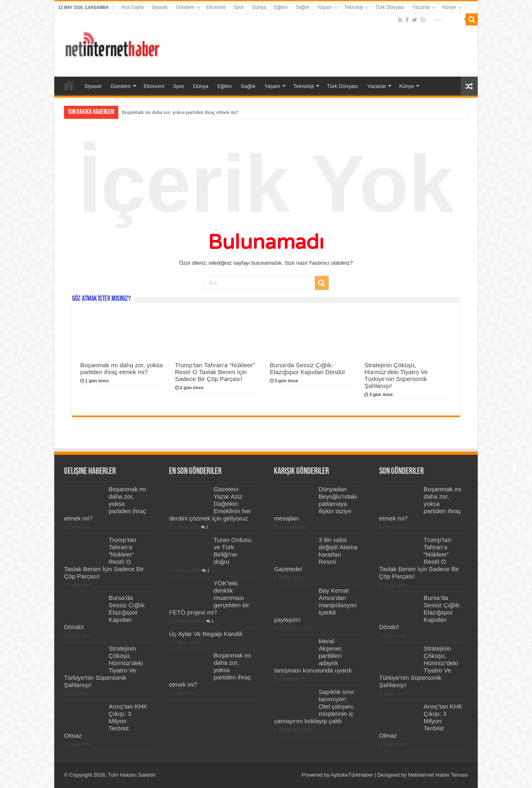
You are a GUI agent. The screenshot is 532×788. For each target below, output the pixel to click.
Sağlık (302, 7)
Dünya (259, 7)
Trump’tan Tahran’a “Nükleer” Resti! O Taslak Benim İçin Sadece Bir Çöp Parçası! (215, 372)
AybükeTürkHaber (352, 775)
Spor (238, 7)
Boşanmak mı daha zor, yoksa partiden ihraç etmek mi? (180, 112)
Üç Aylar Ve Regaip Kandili (206, 634)
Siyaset (159, 7)
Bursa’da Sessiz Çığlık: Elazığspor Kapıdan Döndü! (308, 368)
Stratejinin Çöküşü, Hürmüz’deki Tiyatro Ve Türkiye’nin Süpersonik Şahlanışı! (396, 375)
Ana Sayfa (132, 7)
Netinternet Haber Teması (438, 775)
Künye (449, 7)
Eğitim (281, 7)
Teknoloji (354, 7)
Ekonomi (216, 7)
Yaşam (325, 7)
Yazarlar (421, 7)
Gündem (185, 7)
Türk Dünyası (390, 7)
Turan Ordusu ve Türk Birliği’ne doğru (232, 551)
